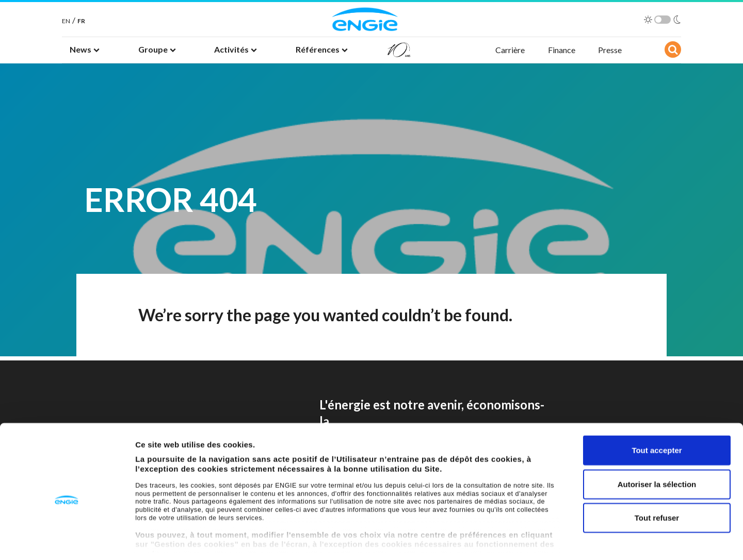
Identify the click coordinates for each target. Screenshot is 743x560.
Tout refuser (657, 470)
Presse (610, 50)
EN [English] (66, 21)
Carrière (510, 50)
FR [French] (81, 21)
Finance (562, 50)
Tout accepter (657, 402)
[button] (85, 50)
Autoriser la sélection (657, 436)
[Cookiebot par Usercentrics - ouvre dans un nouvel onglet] (67, 540)
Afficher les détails (568, 540)
